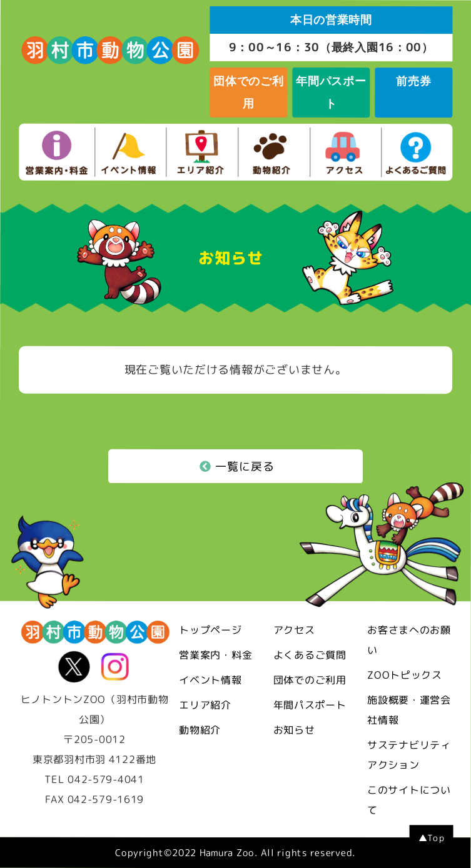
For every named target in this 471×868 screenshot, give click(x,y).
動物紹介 (200, 730)
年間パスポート (331, 92)
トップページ (210, 630)
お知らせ (294, 730)
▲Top (432, 838)
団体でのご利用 (248, 92)
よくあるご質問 (310, 655)
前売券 (413, 81)
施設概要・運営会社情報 (409, 710)
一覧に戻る (237, 466)
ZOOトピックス (405, 675)
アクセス (294, 630)
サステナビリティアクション (409, 755)
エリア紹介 (205, 705)
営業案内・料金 (215, 655)
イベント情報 (210, 680)
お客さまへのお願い (409, 640)
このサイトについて (409, 800)
